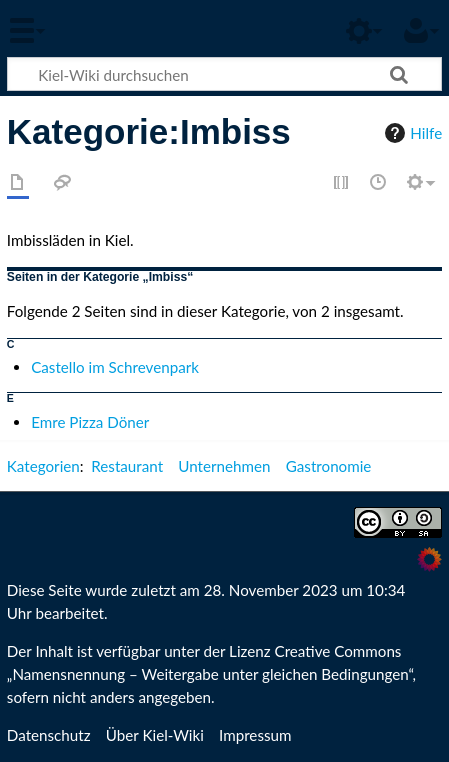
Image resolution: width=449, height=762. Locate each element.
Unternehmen (224, 466)
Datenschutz (49, 735)
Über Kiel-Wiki (155, 735)
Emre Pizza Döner (90, 422)
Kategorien (43, 466)
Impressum (255, 735)
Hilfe (411, 133)
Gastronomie (329, 466)
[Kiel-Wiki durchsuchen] (224, 74)
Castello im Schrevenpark (115, 367)
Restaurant (127, 466)
